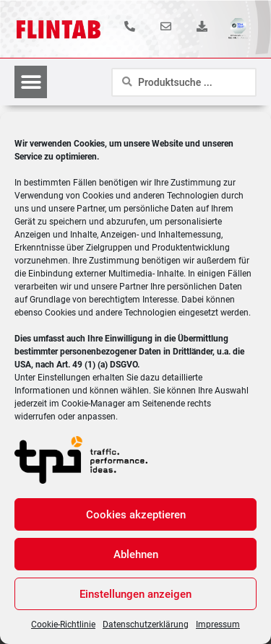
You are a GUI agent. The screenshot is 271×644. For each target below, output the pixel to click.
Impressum (218, 625)
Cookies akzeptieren (136, 515)
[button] (31, 82)
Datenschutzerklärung (146, 625)
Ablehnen (136, 554)
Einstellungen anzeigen (135, 594)
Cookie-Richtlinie (63, 625)
